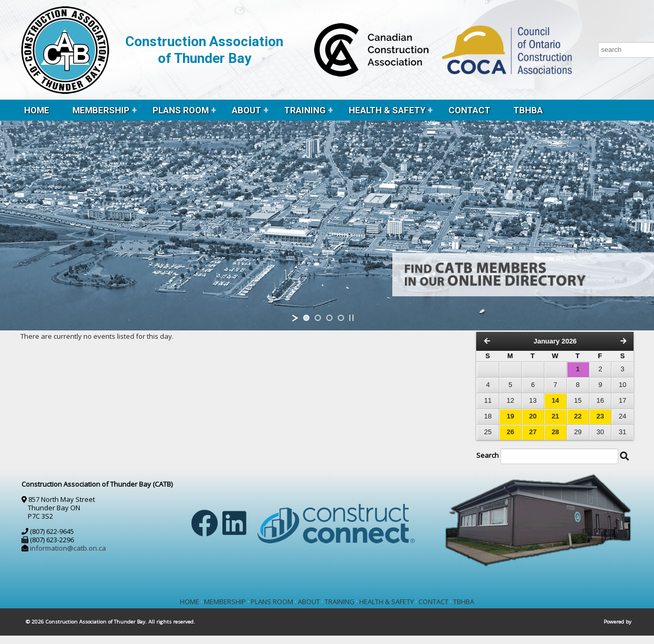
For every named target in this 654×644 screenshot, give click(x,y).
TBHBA (528, 110)
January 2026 (555, 341)
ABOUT (246, 110)
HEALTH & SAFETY (387, 110)
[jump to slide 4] (341, 318)
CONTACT (469, 110)
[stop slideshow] (351, 318)
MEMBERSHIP (101, 110)
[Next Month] (623, 341)
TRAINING (305, 110)
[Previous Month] (487, 341)
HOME (37, 110)
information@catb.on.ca (68, 548)
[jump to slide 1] (306, 318)
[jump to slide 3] (329, 318)
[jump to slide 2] (318, 318)
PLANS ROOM (181, 110)
